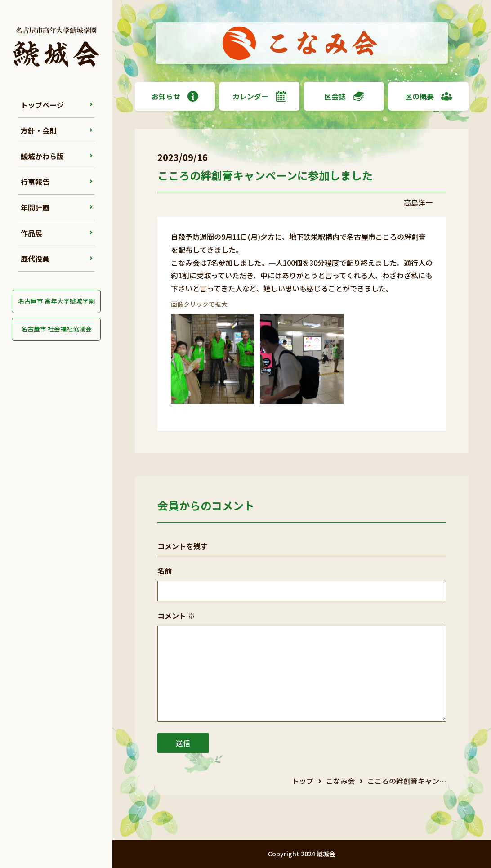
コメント (176, 616)
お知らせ (175, 96)
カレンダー (259, 96)
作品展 (31, 233)
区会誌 (344, 96)
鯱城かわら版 (42, 156)
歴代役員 (35, 259)
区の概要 (429, 96)
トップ (303, 781)
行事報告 (35, 182)
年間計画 (35, 207)
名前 (165, 571)
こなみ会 (340, 781)
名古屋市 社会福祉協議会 (56, 329)
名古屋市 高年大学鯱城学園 (56, 301)
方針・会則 (39, 130)
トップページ (42, 105)
